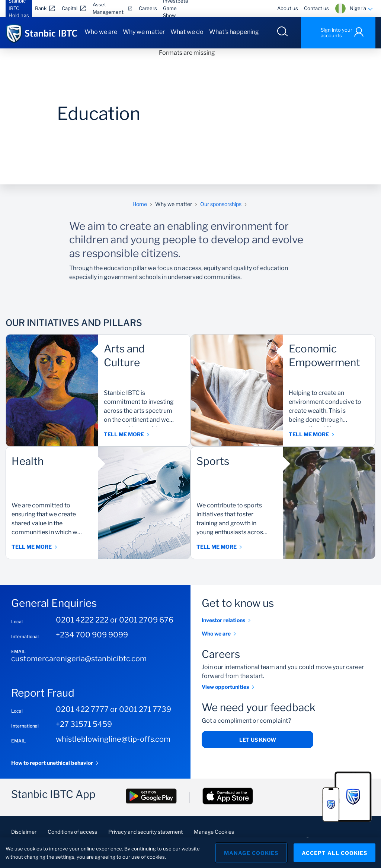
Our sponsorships (221, 204)
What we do (187, 32)
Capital (70, 8)
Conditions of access (72, 832)
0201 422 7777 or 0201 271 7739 (113, 709)
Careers (148, 8)
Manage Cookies (214, 832)
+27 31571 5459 (84, 724)
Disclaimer (24, 832)
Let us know (258, 740)
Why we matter (144, 32)
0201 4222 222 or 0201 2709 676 (115, 620)
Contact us (316, 8)
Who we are (101, 32)
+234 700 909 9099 (92, 635)
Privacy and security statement (145, 832)
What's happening (234, 32)
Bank (41, 8)
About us (288, 8)
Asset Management (108, 8)
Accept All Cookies (334, 853)
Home (140, 204)
